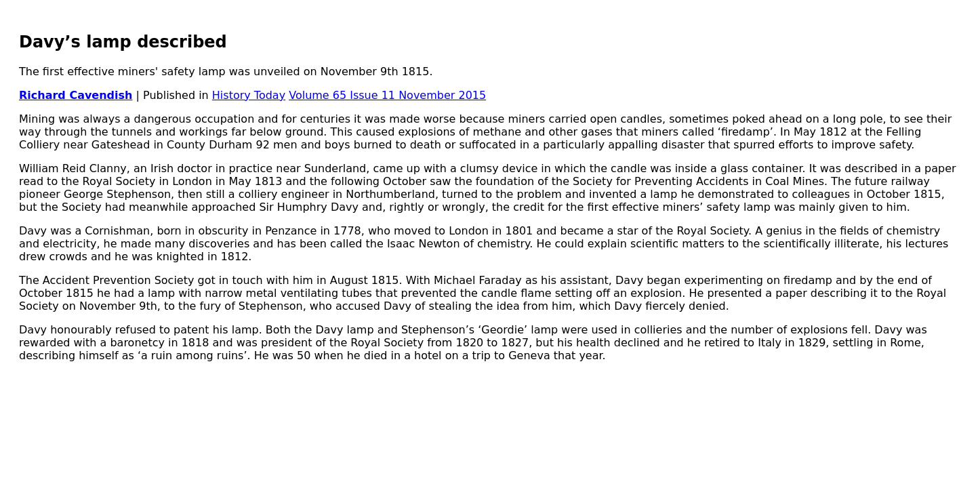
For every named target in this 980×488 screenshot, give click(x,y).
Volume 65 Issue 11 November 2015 (387, 95)
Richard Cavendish (76, 95)
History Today (249, 95)
